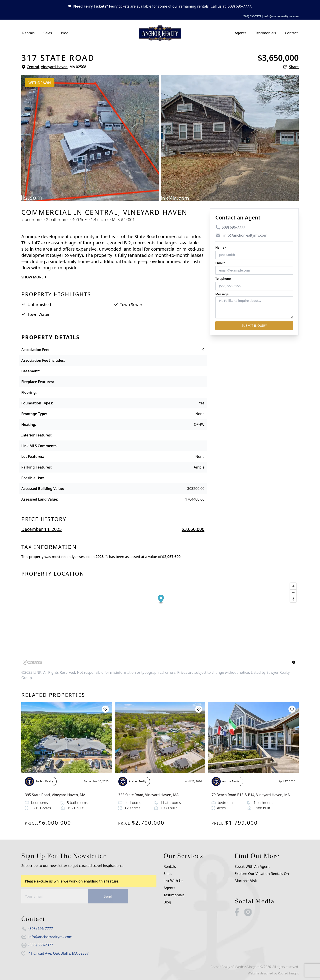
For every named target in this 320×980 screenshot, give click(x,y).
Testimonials (266, 33)
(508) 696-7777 (239, 6)
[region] (160, 623)
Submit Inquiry (254, 326)
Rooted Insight (288, 973)
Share (291, 67)
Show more (35, 277)
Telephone (223, 279)
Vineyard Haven (54, 67)
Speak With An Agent (252, 866)
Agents (240, 33)
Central (33, 67)
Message (222, 294)
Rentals (28, 33)
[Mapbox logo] (32, 662)
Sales (48, 33)
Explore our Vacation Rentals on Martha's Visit (262, 877)
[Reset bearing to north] (293, 599)
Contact (291, 33)
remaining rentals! (194, 6)
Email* (220, 263)
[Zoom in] (293, 586)
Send (108, 896)
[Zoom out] (293, 593)
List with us (173, 881)
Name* (221, 247)
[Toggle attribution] (294, 662)
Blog (65, 33)
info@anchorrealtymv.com (282, 16)
